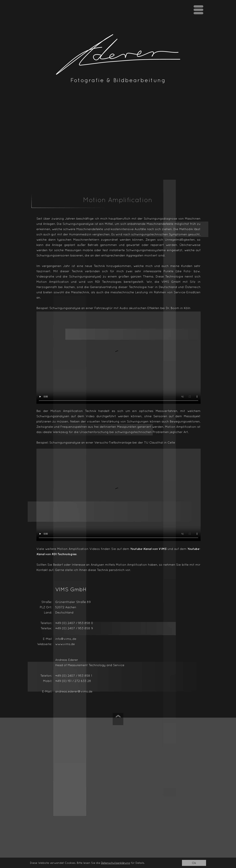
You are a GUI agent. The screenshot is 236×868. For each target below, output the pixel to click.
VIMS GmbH (171, 282)
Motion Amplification (53, 282)
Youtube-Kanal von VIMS (148, 549)
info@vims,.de (66, 639)
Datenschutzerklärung (116, 863)
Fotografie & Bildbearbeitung (118, 80)
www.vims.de (65, 644)
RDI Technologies (108, 282)
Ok (194, 863)
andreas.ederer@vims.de (74, 691)
